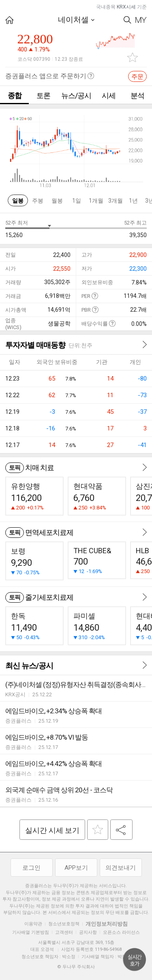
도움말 (95, 296)
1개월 (96, 201)
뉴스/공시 (76, 95)
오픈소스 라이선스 (121, 932)
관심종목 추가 (133, 57)
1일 (77, 201)
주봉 (38, 201)
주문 (137, 77)
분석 (137, 95)
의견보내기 (121, 868)
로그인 (31, 868)
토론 (43, 95)
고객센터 (64, 932)
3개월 (116, 201)
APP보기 (76, 868)
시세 (109, 95)
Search (127, 20)
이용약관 (33, 924)
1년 (133, 201)
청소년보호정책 (64, 924)
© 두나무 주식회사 (76, 967)
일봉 (18, 201)
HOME (10, 20)
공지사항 (88, 932)
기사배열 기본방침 (31, 932)
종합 (15, 95)
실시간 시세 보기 (52, 830)
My (141, 20)
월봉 (57, 201)
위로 (135, 960)
